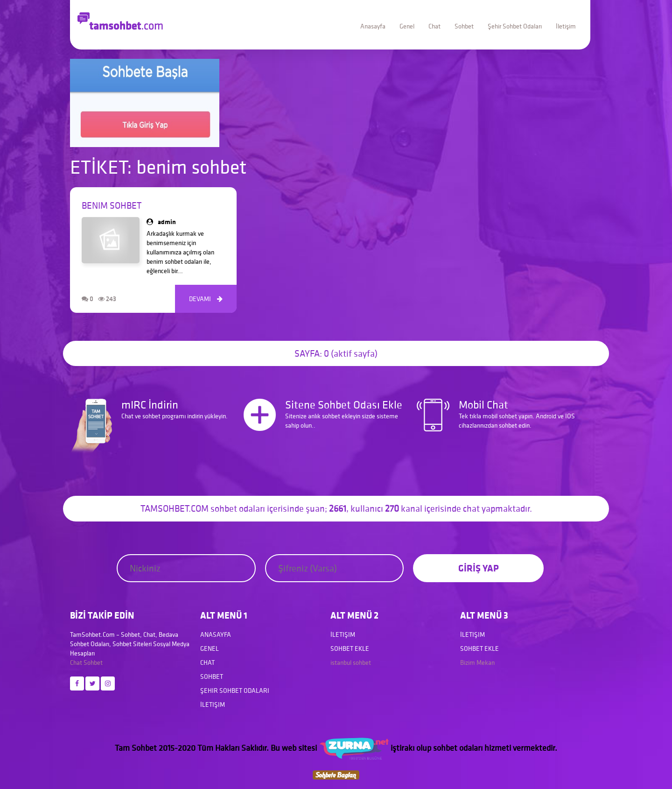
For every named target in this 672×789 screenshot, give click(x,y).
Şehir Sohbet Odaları (515, 26)
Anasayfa (373, 26)
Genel (407, 26)
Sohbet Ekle (350, 648)
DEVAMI (206, 299)
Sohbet (464, 26)
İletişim (566, 26)
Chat (434, 26)
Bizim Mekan (477, 662)
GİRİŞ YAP (479, 568)
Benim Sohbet (112, 205)
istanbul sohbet (351, 662)
